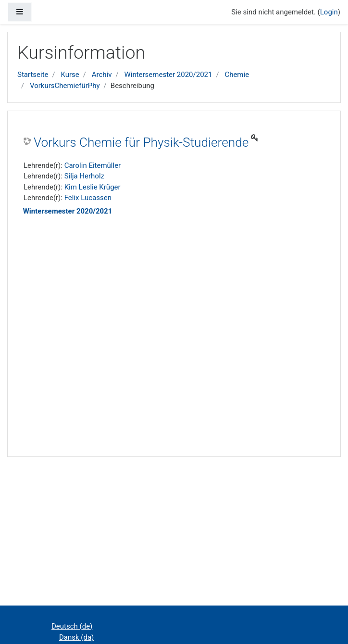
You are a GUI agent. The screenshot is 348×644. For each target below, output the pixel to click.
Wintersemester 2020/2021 (168, 75)
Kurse (70, 75)
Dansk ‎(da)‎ (76, 637)
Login (329, 12)
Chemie (237, 75)
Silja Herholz (84, 176)
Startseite (33, 75)
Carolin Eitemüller (93, 165)
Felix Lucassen (88, 198)
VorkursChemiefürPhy (65, 86)
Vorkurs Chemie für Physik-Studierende (141, 142)
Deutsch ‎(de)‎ (72, 626)
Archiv (102, 75)
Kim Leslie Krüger (93, 187)
